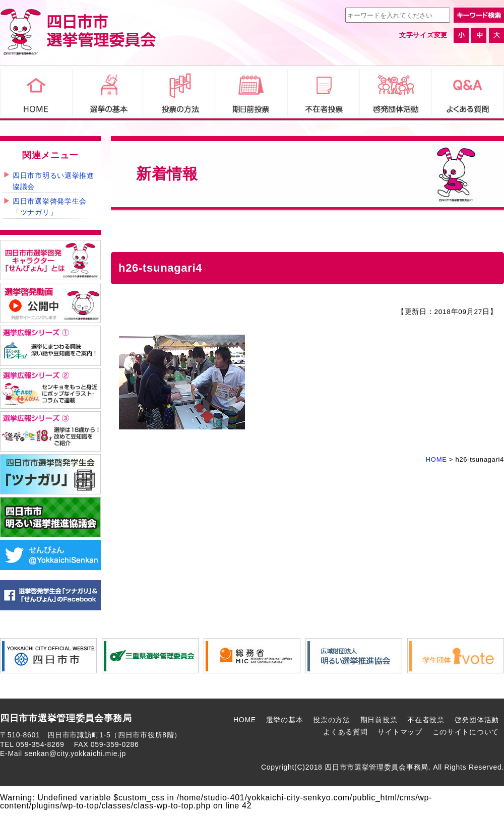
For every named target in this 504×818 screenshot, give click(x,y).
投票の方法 (332, 720)
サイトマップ (400, 732)
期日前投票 (379, 720)
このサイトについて (466, 732)
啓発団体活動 (477, 720)
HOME (245, 720)
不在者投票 (426, 720)
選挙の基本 (285, 720)
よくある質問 (345, 732)
